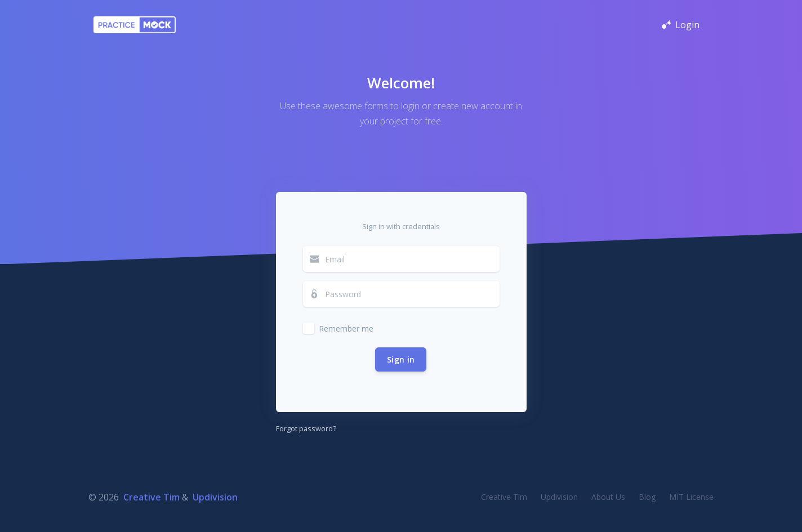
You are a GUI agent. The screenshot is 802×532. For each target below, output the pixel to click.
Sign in (401, 359)
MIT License (691, 497)
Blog (647, 497)
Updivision (215, 497)
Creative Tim (152, 497)
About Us (608, 497)
